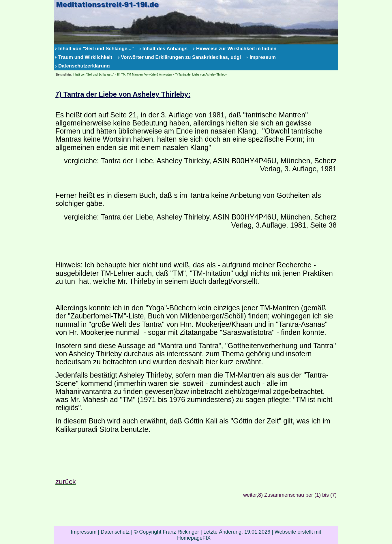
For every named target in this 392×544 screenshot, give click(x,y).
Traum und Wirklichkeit (85, 57)
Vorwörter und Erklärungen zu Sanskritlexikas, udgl (181, 57)
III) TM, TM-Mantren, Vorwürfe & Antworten (145, 75)
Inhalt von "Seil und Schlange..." (96, 49)
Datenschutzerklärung (84, 66)
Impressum (263, 57)
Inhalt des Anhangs (165, 49)
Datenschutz (115, 532)
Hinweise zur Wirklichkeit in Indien (236, 49)
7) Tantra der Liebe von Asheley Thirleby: (201, 75)
